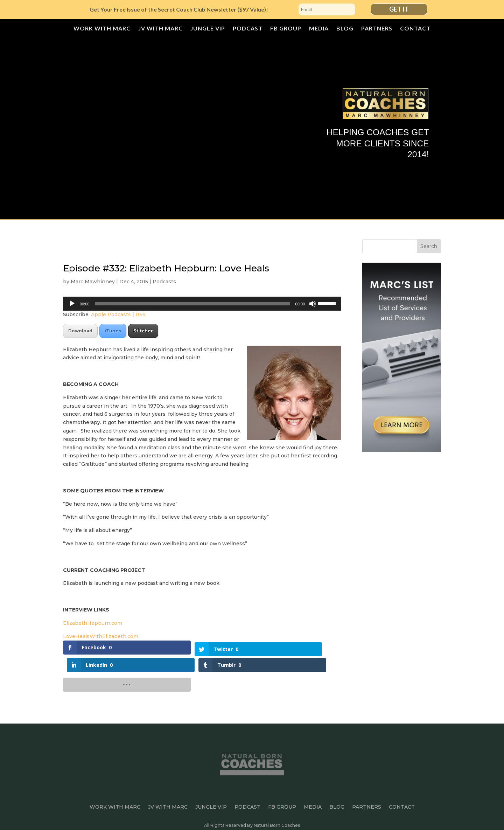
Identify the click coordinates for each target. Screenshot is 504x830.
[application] (202, 304)
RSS (141, 314)
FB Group (286, 29)
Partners (377, 29)
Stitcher (143, 331)
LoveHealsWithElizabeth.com (101, 636)
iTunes (113, 331)
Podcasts (164, 282)
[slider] (192, 304)
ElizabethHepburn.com (93, 623)
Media (319, 29)
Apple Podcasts (111, 314)
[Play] (72, 304)
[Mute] (313, 304)
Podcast (248, 29)
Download (80, 331)
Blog (345, 29)
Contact (415, 29)
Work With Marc (102, 29)
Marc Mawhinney (93, 282)
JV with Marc (160, 29)
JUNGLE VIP (208, 29)
